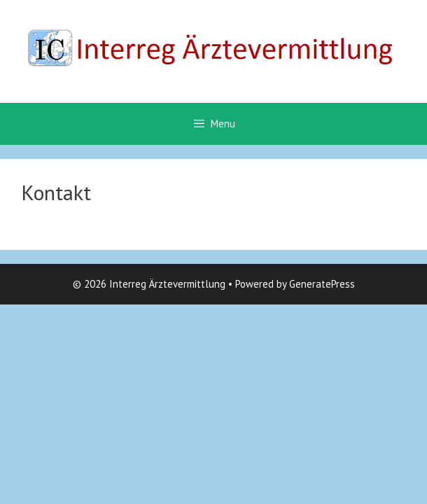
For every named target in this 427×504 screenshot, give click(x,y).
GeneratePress (322, 284)
